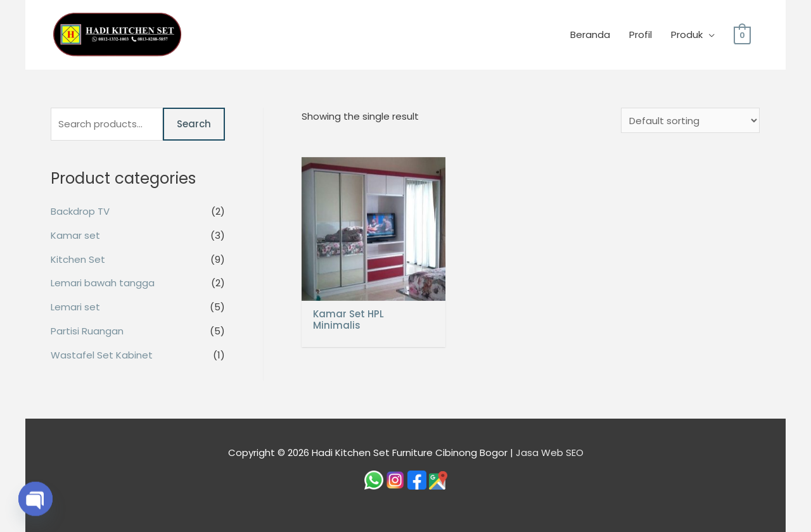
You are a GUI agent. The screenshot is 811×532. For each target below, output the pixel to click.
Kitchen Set (78, 259)
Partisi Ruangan (87, 331)
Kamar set (75, 235)
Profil (641, 35)
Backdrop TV (80, 211)
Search (194, 124)
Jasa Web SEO (550, 453)
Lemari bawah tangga (103, 283)
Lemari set (75, 307)
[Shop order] (690, 120)
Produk (687, 35)
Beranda (590, 35)
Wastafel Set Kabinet (102, 355)
